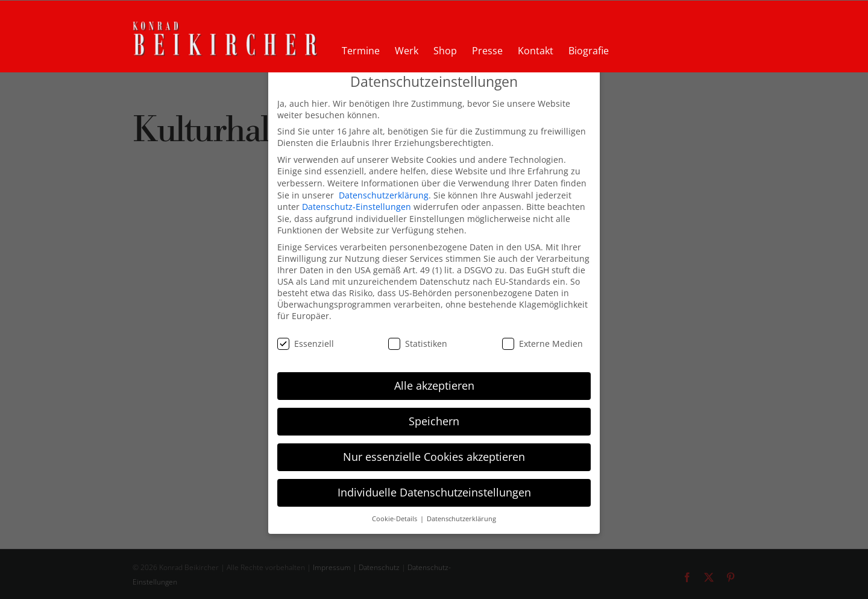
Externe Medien (542, 344)
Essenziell (306, 344)
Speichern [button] (434, 421)
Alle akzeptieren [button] (434, 385)
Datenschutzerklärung (384, 195)
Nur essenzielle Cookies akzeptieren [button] (434, 457)
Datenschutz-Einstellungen (357, 207)
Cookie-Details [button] (395, 519)
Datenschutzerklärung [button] (461, 519)
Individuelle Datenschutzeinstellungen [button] (434, 492)
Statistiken (418, 344)
